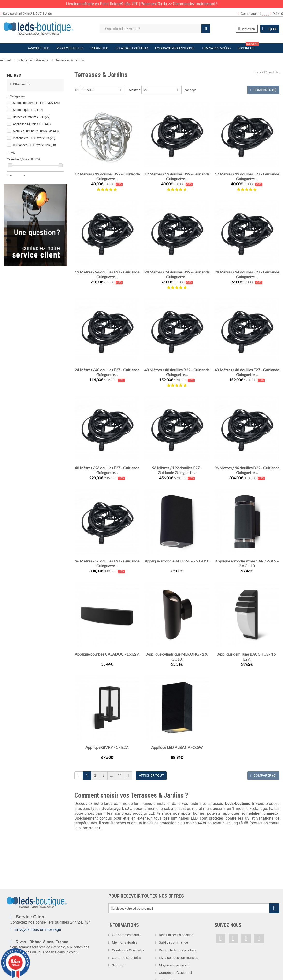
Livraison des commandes (179, 958)
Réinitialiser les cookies (176, 935)
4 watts (20, 324)
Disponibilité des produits (178, 950)
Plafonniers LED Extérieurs (34, 141)
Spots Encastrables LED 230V (36, 105)
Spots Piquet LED (28, 112)
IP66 (18, 388)
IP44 (19, 360)
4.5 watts (21, 331)
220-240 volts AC (28, 270)
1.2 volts (21, 242)
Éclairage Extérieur (131, 48)
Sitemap (118, 965)
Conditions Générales (128, 950)
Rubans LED (99, 48)
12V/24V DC (23, 263)
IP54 (19, 367)
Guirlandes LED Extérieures (34, 148)
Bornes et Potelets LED (32, 119)
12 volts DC (23, 256)
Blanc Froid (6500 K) (29, 221)
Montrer (134, 90)
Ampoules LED (39, 48)
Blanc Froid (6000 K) (29, 214)
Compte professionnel (175, 973)
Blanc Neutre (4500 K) (30, 207)
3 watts (20, 317)
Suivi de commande (173, 942)
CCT (18, 228)
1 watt (19, 295)
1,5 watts (21, 302)
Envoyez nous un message (38, 930)
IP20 (18, 345)
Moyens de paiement (174, 965)
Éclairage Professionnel (175, 48)
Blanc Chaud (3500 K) (30, 192)
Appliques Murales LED (32, 126)
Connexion (247, 29)
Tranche (13, 162)
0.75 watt (21, 288)
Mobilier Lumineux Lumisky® (36, 133)
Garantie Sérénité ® (127, 958)
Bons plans (248, 47)
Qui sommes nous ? (127, 935)
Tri (76, 90)
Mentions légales (125, 942)
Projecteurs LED (70, 48)
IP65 (19, 381)
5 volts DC (22, 249)
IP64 (18, 374)
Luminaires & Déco (216, 48)
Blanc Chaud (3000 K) (31, 185)
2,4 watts (21, 310)
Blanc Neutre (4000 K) (31, 199)
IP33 (18, 352)
